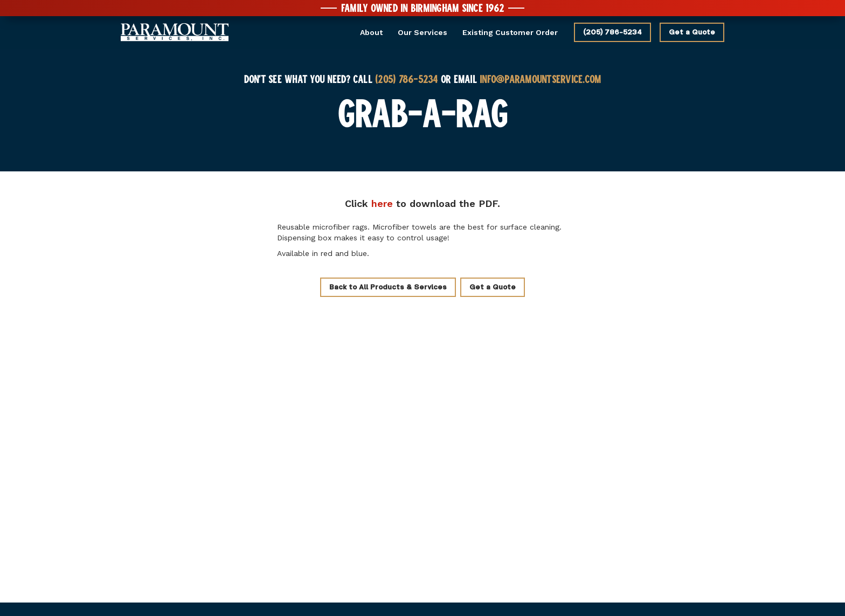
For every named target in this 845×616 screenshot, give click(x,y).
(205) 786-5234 (612, 32)
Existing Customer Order (510, 32)
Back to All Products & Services (388, 287)
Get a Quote (692, 32)
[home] (175, 33)
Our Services (422, 32)
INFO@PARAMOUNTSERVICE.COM (540, 79)
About (371, 32)
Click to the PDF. (422, 204)
